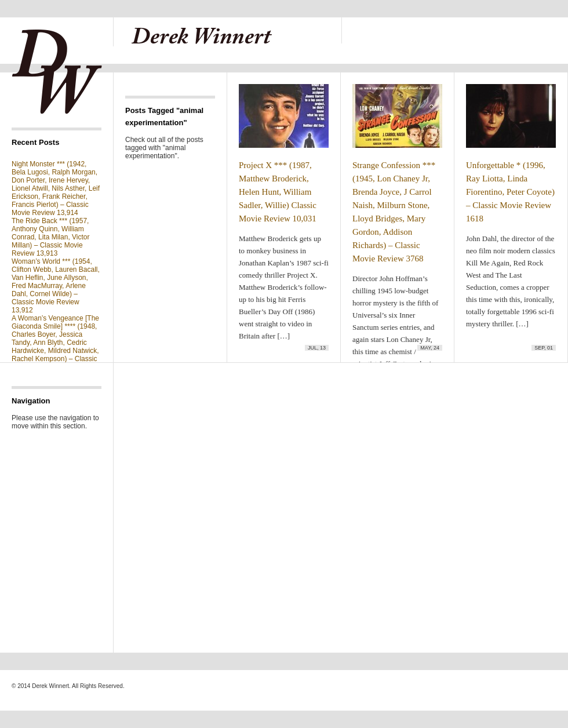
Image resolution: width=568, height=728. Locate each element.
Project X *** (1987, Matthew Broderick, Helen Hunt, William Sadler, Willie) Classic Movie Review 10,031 (278, 192)
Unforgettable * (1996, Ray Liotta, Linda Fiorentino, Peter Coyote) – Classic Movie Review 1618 (510, 192)
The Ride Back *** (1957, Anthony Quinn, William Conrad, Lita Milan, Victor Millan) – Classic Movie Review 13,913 (51, 237)
